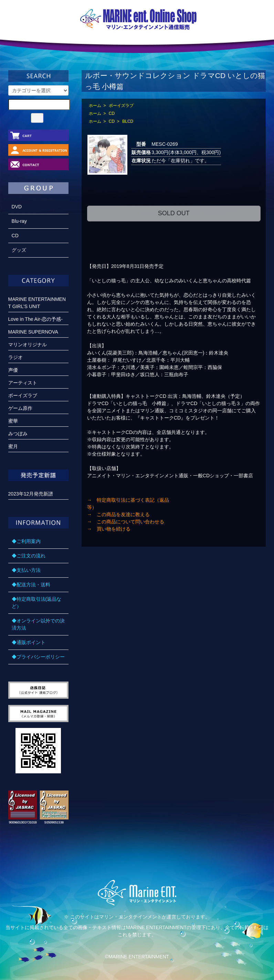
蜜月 (13, 446)
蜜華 (13, 421)
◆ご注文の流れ (29, 556)
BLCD (128, 121)
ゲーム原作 (20, 408)
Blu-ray (19, 221)
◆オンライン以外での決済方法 (38, 624)
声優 (13, 370)
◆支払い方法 (26, 570)
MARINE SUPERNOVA (33, 332)
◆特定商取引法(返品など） (37, 603)
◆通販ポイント (29, 642)
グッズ (19, 250)
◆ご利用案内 (26, 541)
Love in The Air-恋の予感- (35, 319)
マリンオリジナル (28, 345)
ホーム (95, 106)
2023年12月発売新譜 (31, 494)
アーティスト (23, 383)
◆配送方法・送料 (31, 585)
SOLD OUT (174, 213)
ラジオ (15, 357)
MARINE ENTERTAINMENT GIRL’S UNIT (37, 303)
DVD (17, 207)
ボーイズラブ (121, 106)
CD (112, 113)
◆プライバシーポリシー (38, 657)
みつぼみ (18, 434)
